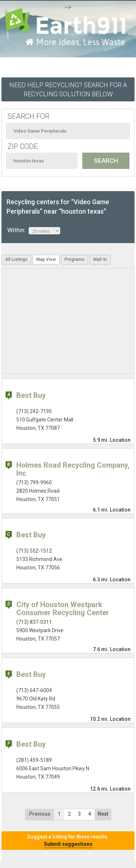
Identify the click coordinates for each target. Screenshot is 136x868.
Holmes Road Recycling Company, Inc (73, 469)
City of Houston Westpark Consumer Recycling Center (63, 609)
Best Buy (31, 395)
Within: (34, 230)
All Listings (16, 259)
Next (103, 814)
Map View (46, 259)
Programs (75, 259)
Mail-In (100, 259)
